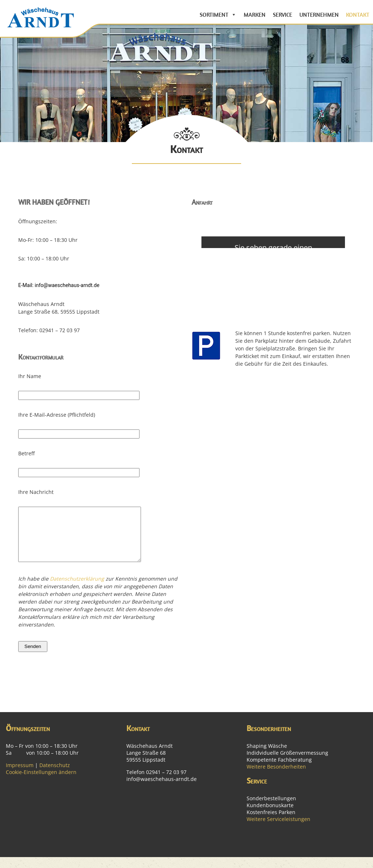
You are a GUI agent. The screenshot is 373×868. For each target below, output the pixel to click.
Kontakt (358, 15)
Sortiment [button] (214, 15)
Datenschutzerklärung (77, 590)
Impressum (20, 776)
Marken (255, 15)
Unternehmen (319, 15)
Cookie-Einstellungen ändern (41, 783)
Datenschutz (55, 776)
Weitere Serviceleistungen (278, 830)
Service (282, 15)
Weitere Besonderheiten (276, 777)
